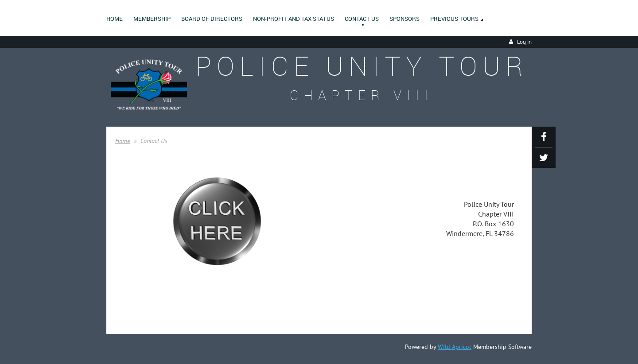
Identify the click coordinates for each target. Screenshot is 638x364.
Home (123, 141)
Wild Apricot (455, 347)
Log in (524, 42)
